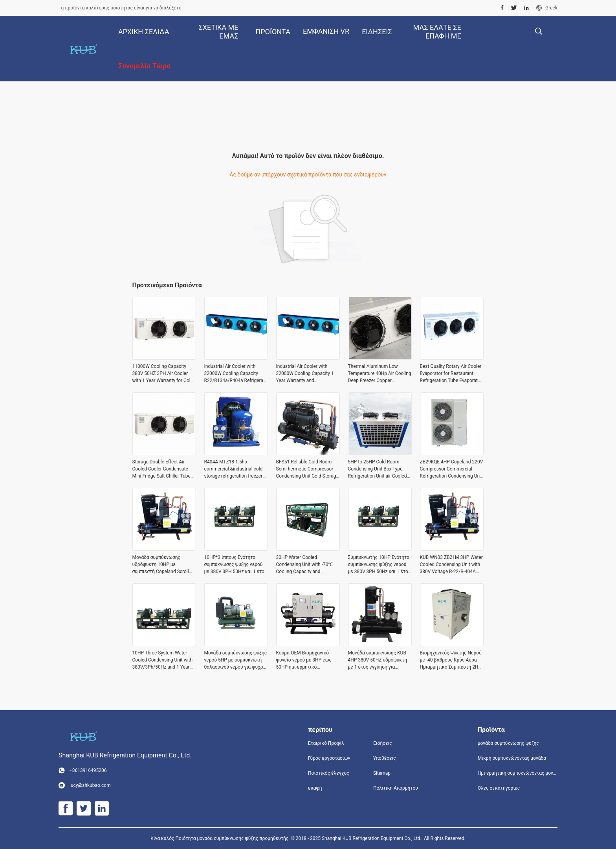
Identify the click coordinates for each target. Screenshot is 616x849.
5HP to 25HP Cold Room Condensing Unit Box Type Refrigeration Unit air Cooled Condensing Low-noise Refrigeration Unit (378, 469)
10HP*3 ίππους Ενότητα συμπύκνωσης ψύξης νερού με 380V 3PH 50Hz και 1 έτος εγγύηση (236, 565)
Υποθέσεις (385, 758)
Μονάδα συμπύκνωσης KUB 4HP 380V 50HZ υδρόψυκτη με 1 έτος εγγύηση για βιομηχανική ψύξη (378, 660)
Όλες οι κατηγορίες (499, 788)
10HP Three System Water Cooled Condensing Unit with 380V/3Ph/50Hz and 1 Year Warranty (163, 660)
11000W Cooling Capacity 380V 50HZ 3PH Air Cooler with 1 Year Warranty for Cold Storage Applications (163, 374)
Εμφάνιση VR (326, 31)
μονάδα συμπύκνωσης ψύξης (508, 743)
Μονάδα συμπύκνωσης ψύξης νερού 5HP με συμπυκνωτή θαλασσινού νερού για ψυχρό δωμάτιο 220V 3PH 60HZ (236, 660)
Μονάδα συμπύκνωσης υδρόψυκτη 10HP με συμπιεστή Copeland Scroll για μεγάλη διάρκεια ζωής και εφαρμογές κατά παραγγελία (161, 565)
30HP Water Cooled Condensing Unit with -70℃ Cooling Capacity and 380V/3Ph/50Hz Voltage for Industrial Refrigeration (305, 565)
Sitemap (382, 773)
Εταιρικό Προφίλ (326, 743)
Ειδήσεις (383, 743)
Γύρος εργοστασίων (329, 758)
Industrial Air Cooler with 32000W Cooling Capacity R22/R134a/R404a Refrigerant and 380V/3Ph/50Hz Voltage (236, 374)
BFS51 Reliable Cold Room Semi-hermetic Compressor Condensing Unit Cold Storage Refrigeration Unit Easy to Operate (307, 469)
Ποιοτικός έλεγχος (329, 773)
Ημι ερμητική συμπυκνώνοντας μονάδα (518, 773)
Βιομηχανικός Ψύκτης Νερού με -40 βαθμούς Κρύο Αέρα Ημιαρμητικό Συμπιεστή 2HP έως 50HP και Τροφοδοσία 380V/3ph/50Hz (451, 660)
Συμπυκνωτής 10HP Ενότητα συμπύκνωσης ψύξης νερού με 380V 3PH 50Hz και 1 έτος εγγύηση (379, 565)
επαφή (315, 788)
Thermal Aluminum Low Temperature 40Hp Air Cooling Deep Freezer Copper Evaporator (380, 374)
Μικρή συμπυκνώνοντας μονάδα (512, 758)
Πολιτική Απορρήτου (396, 788)
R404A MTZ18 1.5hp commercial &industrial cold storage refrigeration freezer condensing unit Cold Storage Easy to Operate (235, 469)
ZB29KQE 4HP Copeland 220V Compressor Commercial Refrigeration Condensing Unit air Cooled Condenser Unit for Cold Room (452, 469)
